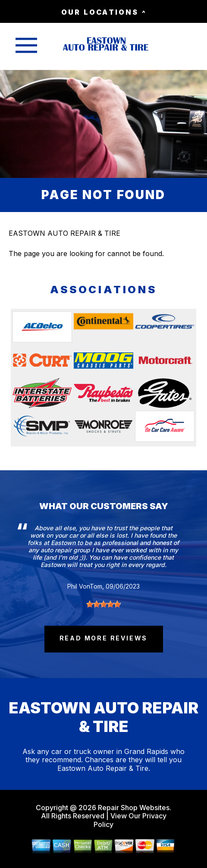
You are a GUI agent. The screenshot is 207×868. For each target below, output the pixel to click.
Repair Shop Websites (133, 808)
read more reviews (104, 638)
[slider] (103, 604)
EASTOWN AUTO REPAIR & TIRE (64, 233)
